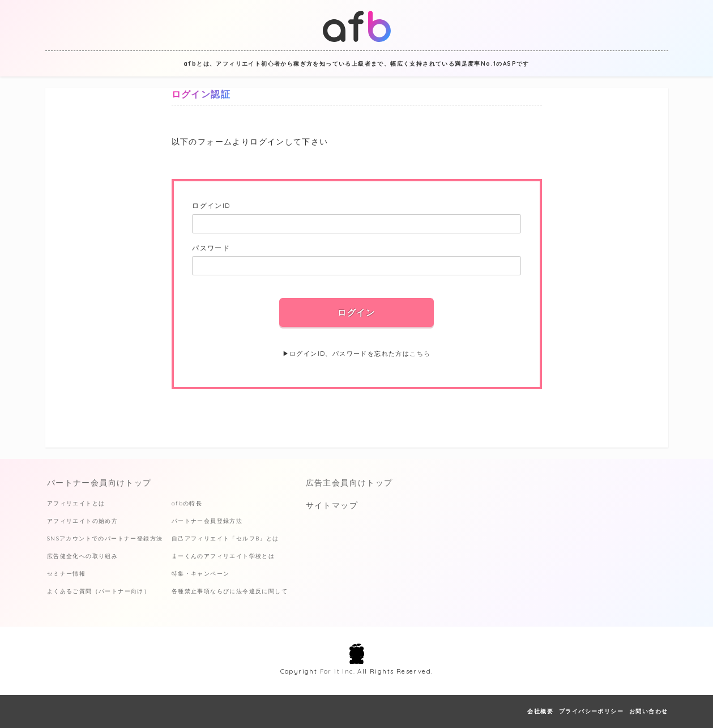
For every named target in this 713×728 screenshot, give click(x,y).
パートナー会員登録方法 (207, 521)
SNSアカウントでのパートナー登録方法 (105, 538)
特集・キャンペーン (201, 574)
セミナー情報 (66, 574)
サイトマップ (332, 505)
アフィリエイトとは (76, 503)
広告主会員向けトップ (349, 483)
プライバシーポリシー (591, 711)
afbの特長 (187, 503)
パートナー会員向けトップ (99, 483)
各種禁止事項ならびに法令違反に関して (230, 591)
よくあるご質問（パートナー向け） (99, 591)
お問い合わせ (648, 711)
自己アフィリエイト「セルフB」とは (225, 538)
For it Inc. (338, 671)
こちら (420, 354)
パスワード (211, 248)
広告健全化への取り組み (82, 556)
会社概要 (540, 711)
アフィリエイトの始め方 (82, 521)
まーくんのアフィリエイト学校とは (223, 556)
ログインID (211, 205)
